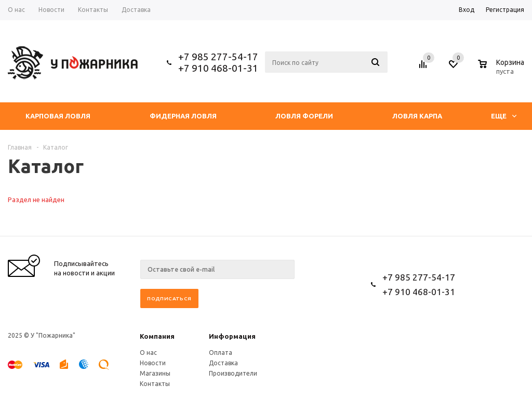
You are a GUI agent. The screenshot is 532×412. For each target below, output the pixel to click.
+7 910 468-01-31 (218, 68)
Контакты (155, 384)
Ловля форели (304, 116)
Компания (157, 336)
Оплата (221, 353)
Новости (153, 363)
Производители (233, 373)
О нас (148, 353)
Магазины (155, 373)
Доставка (223, 363)
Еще (504, 116)
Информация (232, 336)
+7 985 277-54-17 (218, 57)
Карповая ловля (58, 116)
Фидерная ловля (183, 116)
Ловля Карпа (417, 116)
